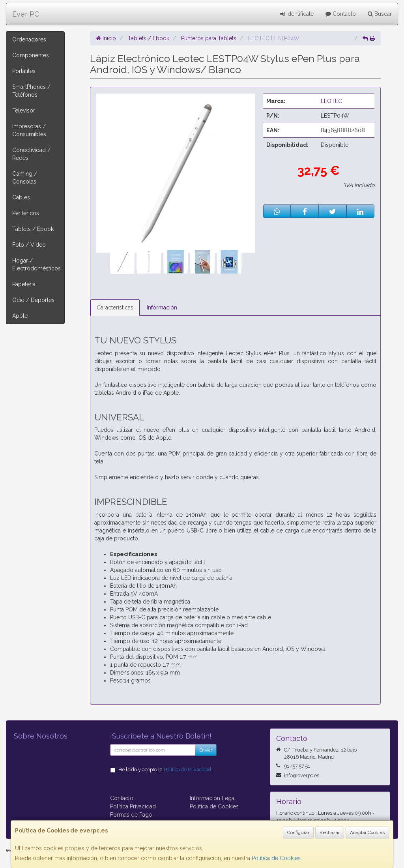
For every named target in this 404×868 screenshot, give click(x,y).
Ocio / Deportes (33, 300)
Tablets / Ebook (33, 229)
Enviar (206, 750)
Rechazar (330, 832)
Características (115, 307)
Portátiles (24, 71)
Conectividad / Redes (31, 154)
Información (162, 307)
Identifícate (297, 14)
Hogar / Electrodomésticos (36, 264)
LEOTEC (331, 101)
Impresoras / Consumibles (29, 130)
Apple (20, 316)
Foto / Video (29, 245)
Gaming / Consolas (25, 178)
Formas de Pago (131, 815)
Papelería (24, 284)
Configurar (298, 832)
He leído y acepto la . (165, 770)
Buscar (380, 14)
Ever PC (26, 14)
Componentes (31, 55)
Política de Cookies (276, 858)
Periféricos (26, 213)
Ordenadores (29, 39)
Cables (21, 197)
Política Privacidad (133, 806)
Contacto (341, 14)
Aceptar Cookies (367, 832)
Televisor (24, 111)
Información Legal (213, 798)
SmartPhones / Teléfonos (31, 91)
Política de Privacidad (187, 770)
